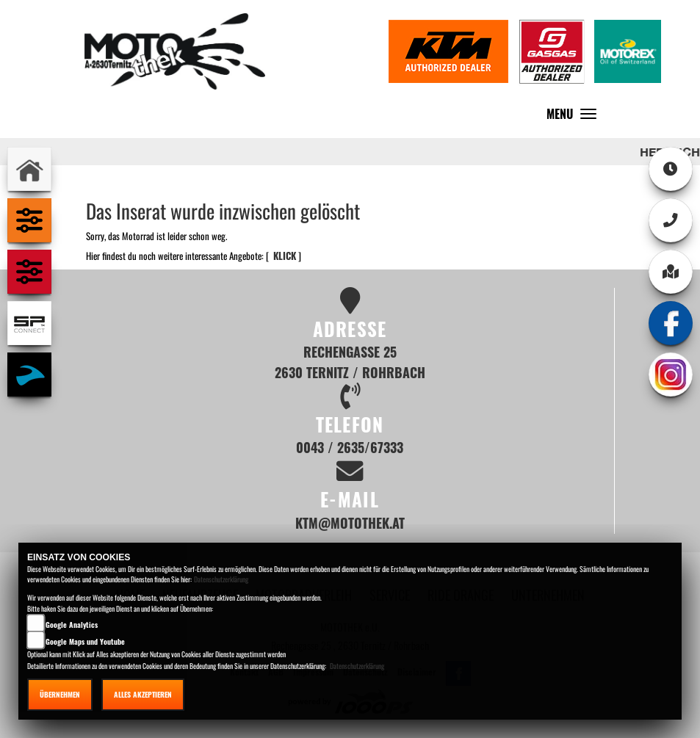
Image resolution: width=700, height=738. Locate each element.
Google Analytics (72, 625)
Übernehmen (60, 694)
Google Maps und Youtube (85, 641)
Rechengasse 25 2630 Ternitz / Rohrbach (350, 362)
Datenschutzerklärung (221, 579)
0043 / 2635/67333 (350, 447)
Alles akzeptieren (143, 694)
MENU (575, 117)
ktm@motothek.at (350, 522)
